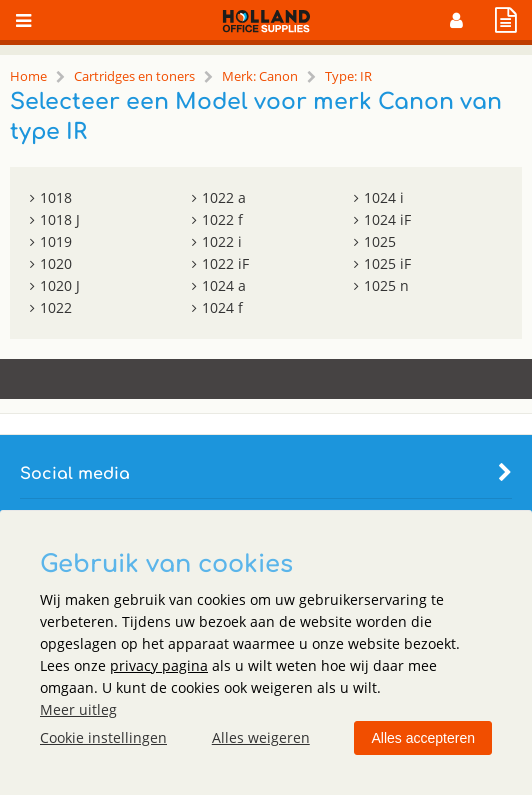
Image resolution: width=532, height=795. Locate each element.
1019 (56, 241)
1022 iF (225, 263)
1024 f (222, 307)
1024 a (224, 285)
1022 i (222, 241)
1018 (56, 197)
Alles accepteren (423, 738)
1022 (56, 307)
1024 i (384, 197)
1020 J (60, 285)
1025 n (386, 285)
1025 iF (387, 263)
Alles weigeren (261, 737)
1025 (380, 241)
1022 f (222, 219)
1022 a (224, 197)
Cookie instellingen (103, 737)
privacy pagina (159, 665)
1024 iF (387, 219)
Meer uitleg (78, 709)
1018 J (60, 219)
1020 (56, 263)
